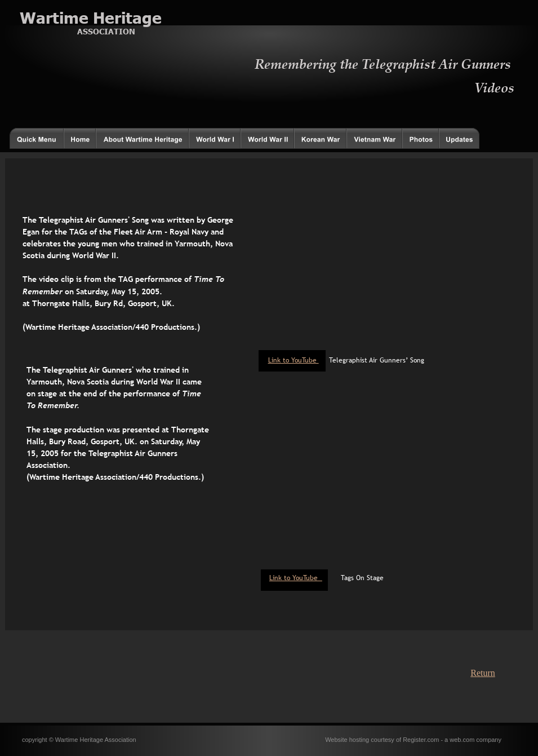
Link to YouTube (296, 578)
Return (483, 673)
